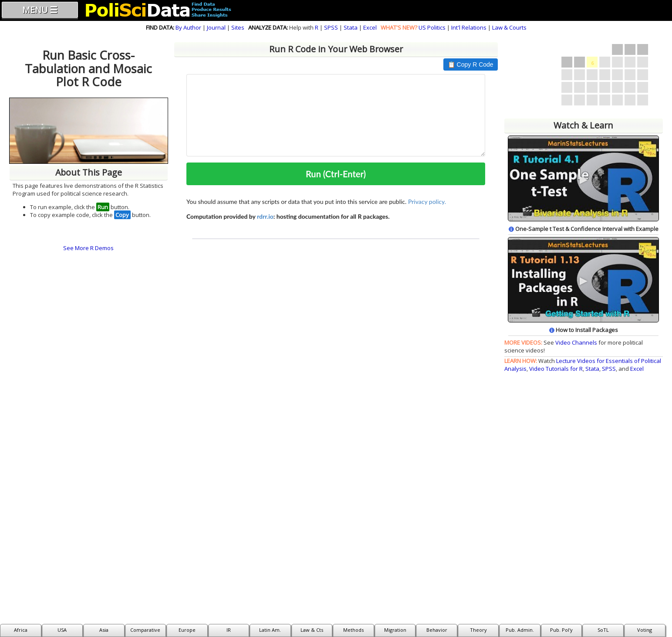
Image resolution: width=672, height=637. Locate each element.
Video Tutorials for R (556, 369)
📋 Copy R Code (471, 64)
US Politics (432, 27)
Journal (216, 27)
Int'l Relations (469, 27)
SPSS (331, 27)
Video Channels (576, 342)
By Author (188, 27)
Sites (238, 27)
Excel (370, 27)
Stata (351, 27)
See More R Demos (88, 248)
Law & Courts (509, 27)
